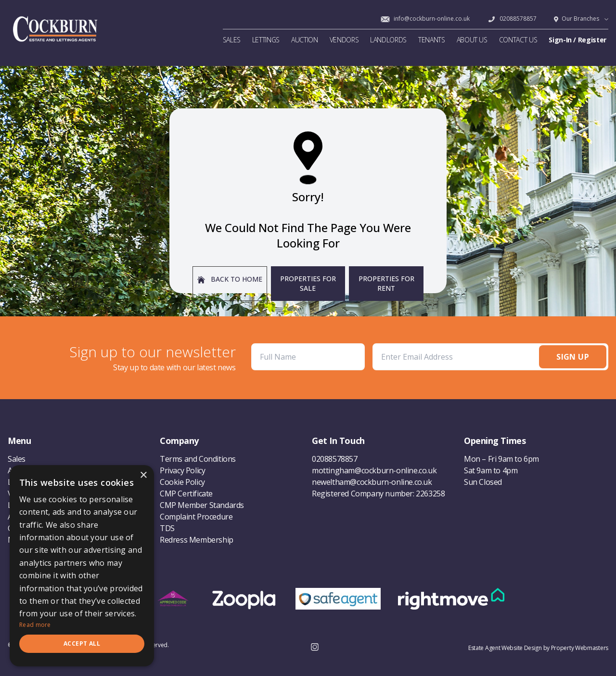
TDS (167, 528)
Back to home (230, 279)
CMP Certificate (186, 494)
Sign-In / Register (577, 40)
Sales (17, 459)
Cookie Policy (182, 482)
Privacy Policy (182, 470)
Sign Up (573, 357)
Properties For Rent (386, 283)
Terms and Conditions (198, 459)
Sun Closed (483, 482)
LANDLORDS (388, 40)
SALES (232, 40)
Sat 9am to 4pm (491, 470)
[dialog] (82, 566)
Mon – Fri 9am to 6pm (501, 459)
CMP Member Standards (202, 505)
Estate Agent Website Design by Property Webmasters (538, 648)
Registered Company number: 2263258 (378, 494)
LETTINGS (266, 40)
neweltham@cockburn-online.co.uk (372, 482)
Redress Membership (197, 540)
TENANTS (432, 40)
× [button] (143, 475)
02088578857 (512, 19)
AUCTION (305, 40)
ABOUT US (472, 40)
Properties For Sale (308, 283)
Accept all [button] (82, 643)
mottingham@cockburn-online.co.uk (374, 470)
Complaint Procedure (196, 517)
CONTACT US (518, 40)
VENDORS (344, 40)
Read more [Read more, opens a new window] (35, 625)
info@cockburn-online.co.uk (425, 19)
